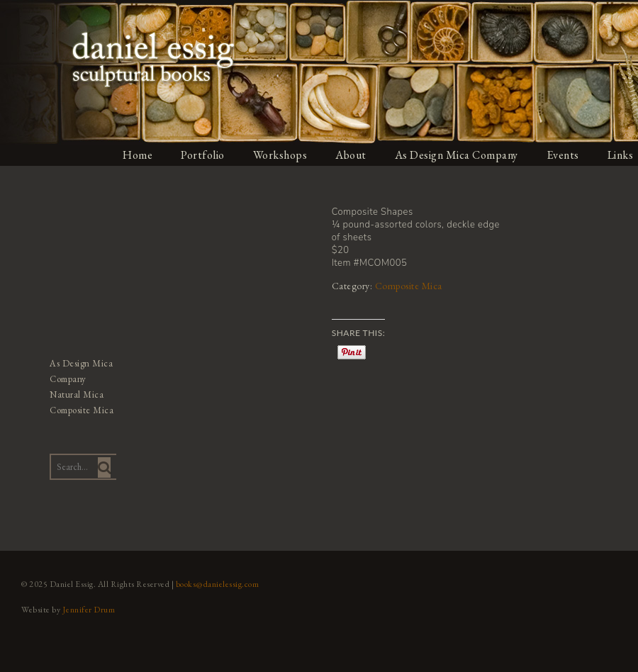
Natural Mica (77, 394)
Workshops (280, 155)
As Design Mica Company (457, 155)
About (351, 155)
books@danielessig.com (218, 584)
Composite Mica (409, 286)
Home (138, 155)
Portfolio (203, 155)
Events (563, 155)
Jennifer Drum (89, 610)
